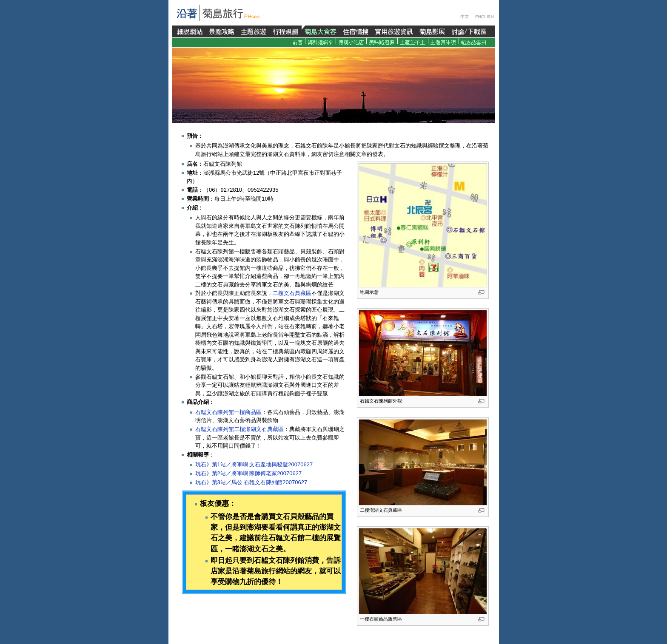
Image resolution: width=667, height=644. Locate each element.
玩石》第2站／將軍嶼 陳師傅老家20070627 (249, 473)
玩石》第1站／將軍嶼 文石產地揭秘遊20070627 (254, 464)
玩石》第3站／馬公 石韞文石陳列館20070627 (251, 482)
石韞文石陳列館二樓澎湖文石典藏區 (239, 429)
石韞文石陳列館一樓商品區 (228, 412)
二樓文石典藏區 (292, 293)
